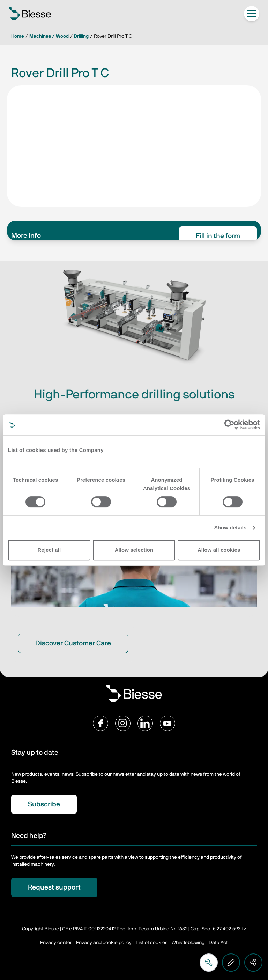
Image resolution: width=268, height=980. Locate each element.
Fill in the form (218, 236)
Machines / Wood (49, 36)
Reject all (49, 550)
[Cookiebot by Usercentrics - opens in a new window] (229, 425)
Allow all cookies (219, 550)
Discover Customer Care (73, 643)
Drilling (81, 36)
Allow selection (134, 550)
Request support (54, 887)
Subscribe (44, 804)
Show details (230, 528)
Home (18, 36)
